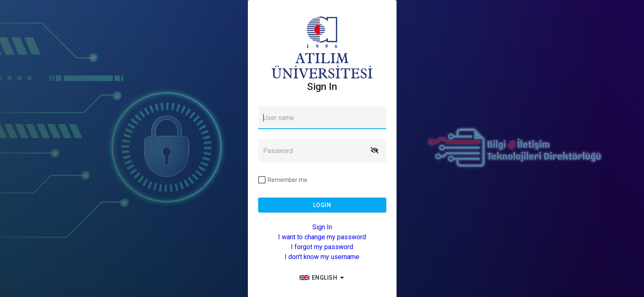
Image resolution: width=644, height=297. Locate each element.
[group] (322, 278)
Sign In (322, 227)
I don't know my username (322, 257)
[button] (375, 151)
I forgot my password (322, 247)
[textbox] (322, 118)
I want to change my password (322, 237)
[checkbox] (283, 180)
